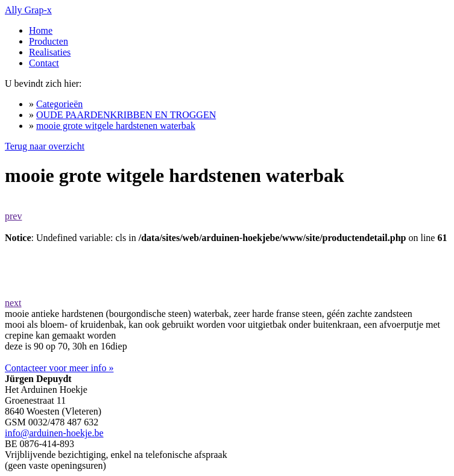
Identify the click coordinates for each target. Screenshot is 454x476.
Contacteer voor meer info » (59, 368)
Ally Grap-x (28, 10)
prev (13, 216)
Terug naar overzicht (45, 146)
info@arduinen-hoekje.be (54, 433)
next (13, 303)
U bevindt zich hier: (43, 83)
